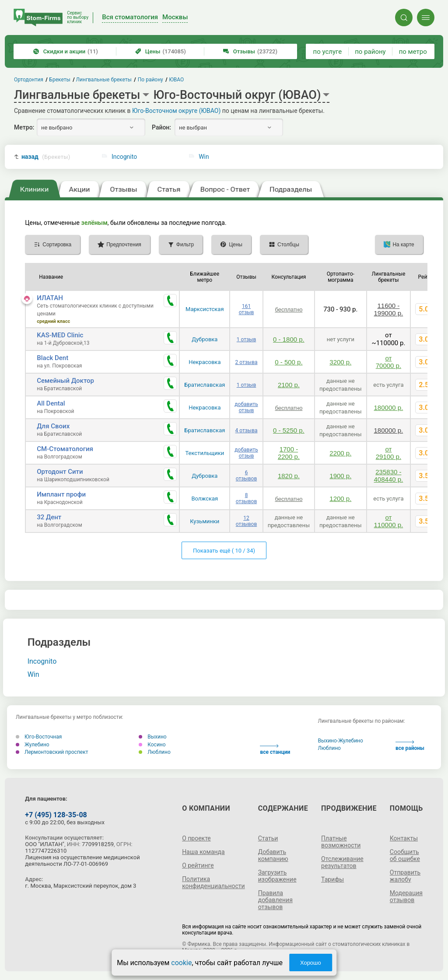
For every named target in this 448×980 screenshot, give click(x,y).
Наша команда (203, 852)
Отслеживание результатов (342, 862)
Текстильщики (205, 453)
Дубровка (205, 339)
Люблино (155, 752)
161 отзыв (247, 309)
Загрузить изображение (277, 876)
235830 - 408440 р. (389, 476)
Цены (161, 51)
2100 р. (289, 385)
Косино (152, 745)
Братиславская (205, 385)
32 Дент (49, 517)
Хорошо (311, 963)
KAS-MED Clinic (60, 335)
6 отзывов (246, 476)
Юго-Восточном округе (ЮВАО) (176, 111)
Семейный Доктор (65, 381)
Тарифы (332, 879)
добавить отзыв (246, 407)
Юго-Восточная (39, 737)
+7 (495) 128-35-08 (56, 815)
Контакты (404, 838)
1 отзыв (246, 339)
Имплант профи (61, 494)
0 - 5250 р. (289, 430)
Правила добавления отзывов (275, 900)
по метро (413, 52)
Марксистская (205, 309)
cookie (181, 963)
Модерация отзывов (406, 896)
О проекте (196, 838)
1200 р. (340, 499)
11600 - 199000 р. (389, 309)
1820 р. (289, 476)
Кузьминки (205, 521)
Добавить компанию (273, 855)
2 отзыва (247, 362)
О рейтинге (198, 865)
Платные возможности (341, 842)
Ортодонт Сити (60, 472)
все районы (410, 746)
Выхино (152, 737)
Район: (161, 127)
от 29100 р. (388, 453)
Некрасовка (205, 362)
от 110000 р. (389, 521)
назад (46, 157)
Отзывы (250, 51)
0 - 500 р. (289, 362)
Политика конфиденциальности (213, 882)
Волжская (205, 499)
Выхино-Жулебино (340, 741)
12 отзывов (246, 521)
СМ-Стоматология (65, 449)
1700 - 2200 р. (289, 453)
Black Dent (52, 358)
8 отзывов (246, 498)
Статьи (268, 838)
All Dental (51, 403)
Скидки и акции (66, 51)
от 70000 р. (388, 362)
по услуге (328, 52)
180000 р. (389, 408)
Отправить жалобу (405, 876)
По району (150, 80)
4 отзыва (247, 430)
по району (370, 52)
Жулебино (33, 745)
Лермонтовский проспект (52, 752)
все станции (275, 750)
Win (204, 157)
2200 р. (340, 453)
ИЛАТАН (50, 298)
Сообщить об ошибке (405, 855)
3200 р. (340, 362)
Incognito (124, 157)
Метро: (24, 127)
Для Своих (53, 426)
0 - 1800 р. (289, 339)
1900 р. (340, 476)
